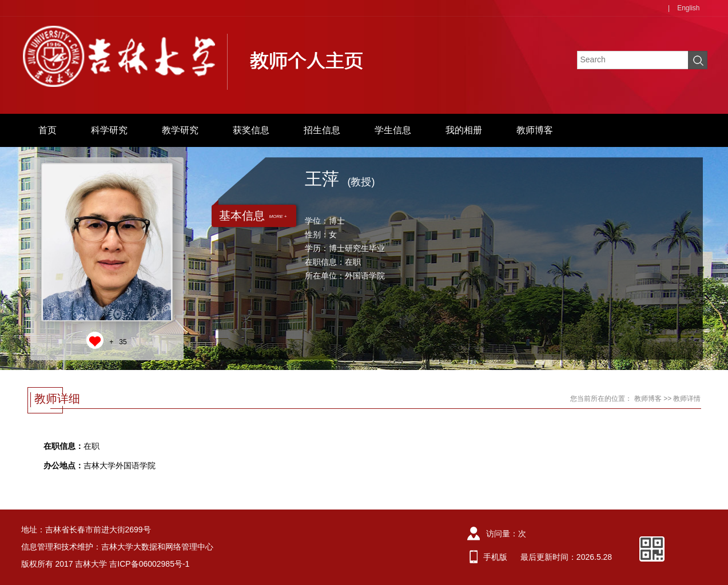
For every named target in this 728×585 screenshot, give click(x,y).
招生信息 (322, 130)
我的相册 (464, 130)
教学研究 (180, 130)
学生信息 (393, 130)
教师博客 (535, 130)
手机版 (495, 557)
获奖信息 (251, 130)
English (688, 8)
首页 (47, 130)
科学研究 (109, 130)
